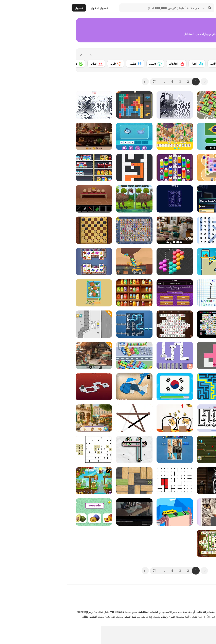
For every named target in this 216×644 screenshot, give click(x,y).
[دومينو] (10, 64)
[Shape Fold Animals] (68, 387)
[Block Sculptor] (189, 261)
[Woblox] (68, 481)
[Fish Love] (148, 261)
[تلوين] (49, 64)
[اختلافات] (110, 64)
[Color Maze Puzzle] (68, 168)
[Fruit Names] (27, 512)
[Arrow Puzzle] (148, 418)
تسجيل (12, 8)
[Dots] (108, 481)
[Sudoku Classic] (27, 449)
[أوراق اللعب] (153, 64)
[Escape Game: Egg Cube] (27, 199)
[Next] (15, 55)
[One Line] (68, 418)
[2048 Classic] (189, 512)
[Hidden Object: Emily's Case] (27, 418)
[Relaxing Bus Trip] (68, 355)
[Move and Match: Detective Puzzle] (189, 481)
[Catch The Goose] (27, 293)
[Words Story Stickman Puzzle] (189, 387)
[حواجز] (30, 64)
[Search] (143, 8)
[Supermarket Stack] (189, 230)
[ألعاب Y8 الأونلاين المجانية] (195, 8)
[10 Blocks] (68, 105)
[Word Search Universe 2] (148, 230)
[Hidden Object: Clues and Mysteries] (108, 230)
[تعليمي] (68, 64)
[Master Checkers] (27, 230)
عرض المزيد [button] (199, 631)
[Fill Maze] (148, 355)
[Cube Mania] (27, 261)
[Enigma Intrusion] (68, 512)
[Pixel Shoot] (189, 293)
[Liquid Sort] (189, 168)
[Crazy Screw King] (148, 168)
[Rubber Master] (68, 449)
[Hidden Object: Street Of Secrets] (189, 105)
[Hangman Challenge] (148, 293)
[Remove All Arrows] (108, 199)
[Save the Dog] (108, 418)
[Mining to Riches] (68, 261)
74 (88, 82)
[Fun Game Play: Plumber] (68, 324)
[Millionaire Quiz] (148, 199)
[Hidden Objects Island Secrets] (27, 136)
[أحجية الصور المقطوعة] (185, 64)
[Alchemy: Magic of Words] (189, 199)
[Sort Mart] (27, 168)
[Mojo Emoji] (68, 136)
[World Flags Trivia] (148, 136)
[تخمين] (89, 64)
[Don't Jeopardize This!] (108, 293)
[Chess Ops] (189, 418)
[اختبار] (130, 64)
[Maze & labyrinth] (148, 387)
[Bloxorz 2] (27, 387)
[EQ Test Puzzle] (27, 324)
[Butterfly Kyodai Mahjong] (68, 230)
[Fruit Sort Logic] (68, 293)
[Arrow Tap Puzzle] (27, 105)
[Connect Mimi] (148, 324)
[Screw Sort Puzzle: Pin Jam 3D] (189, 355)
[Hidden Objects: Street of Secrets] (27, 355)
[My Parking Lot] (148, 105)
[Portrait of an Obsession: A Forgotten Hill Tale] (148, 481)
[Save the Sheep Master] (189, 136)
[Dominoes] (108, 355)
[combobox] (189, 82)
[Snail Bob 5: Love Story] (27, 481)
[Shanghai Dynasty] (148, 543)
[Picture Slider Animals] (148, 512)
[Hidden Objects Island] (108, 136)
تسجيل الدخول (33, 8)
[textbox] (189, 82)
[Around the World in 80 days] (189, 543)
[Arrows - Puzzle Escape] (108, 105)
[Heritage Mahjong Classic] (108, 324)
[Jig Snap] (108, 449)
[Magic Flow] (108, 168)
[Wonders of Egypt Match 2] (189, 324)
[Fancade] (108, 512)
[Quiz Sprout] (189, 449)
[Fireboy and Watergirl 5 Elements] (148, 449)
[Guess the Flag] (108, 387)
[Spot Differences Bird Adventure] (68, 199)
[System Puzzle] (108, 261)
